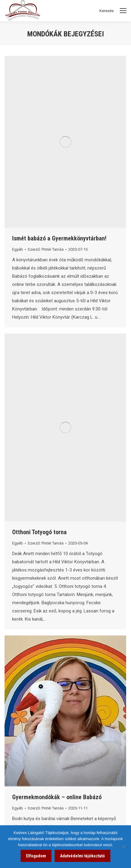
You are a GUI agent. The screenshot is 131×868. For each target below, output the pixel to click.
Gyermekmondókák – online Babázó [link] (57, 797)
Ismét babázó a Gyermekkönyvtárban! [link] (59, 238)
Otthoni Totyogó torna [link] (39, 532)
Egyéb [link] (18, 249)
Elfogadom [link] (36, 856)
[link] (65, 142)
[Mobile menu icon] (123, 11)
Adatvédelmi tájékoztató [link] (82, 856)
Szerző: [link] (46, 249)
